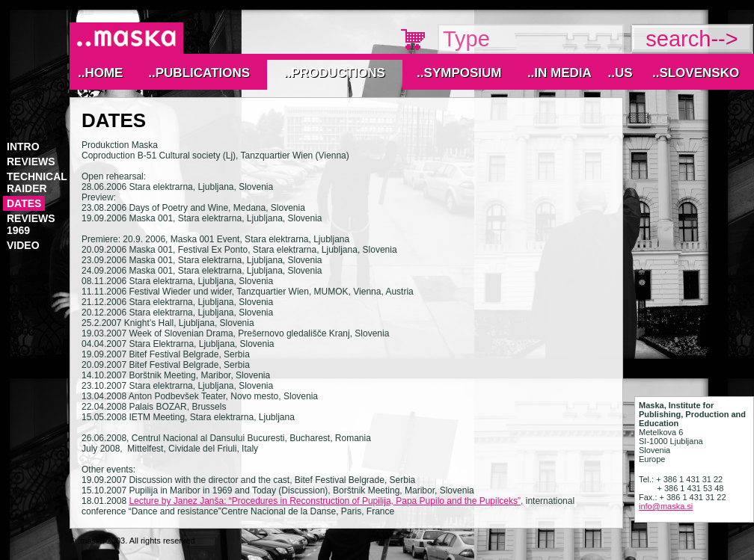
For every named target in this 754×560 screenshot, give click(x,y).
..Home (100, 73)
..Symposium (459, 73)
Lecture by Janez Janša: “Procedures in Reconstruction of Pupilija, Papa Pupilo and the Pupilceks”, (326, 501)
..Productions (335, 73)
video (23, 245)
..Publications (199, 73)
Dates (24, 203)
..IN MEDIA (560, 73)
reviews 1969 (31, 224)
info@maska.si (666, 506)
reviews (31, 161)
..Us (620, 73)
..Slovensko (696, 73)
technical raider (37, 182)
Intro (23, 147)
